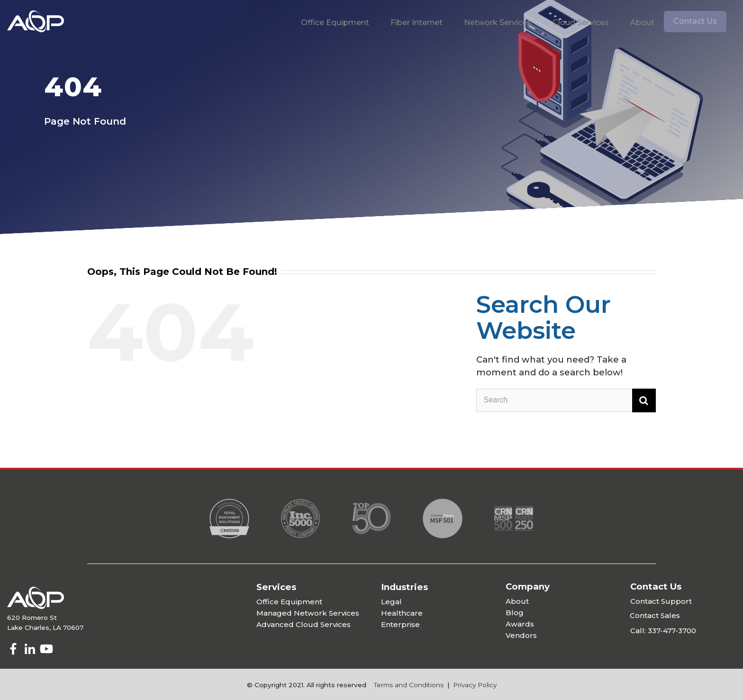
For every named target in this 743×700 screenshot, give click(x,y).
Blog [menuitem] (515, 613)
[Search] (566, 400)
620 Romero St (32, 618)
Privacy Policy (475, 685)
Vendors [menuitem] (521, 635)
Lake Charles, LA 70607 (45, 627)
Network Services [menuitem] (498, 23)
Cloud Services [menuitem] (581, 23)
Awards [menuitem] (520, 624)
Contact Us (695, 21)
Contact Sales (655, 615)
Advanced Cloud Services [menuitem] (304, 624)
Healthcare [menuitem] (402, 613)
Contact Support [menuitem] (661, 601)
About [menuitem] (642, 23)
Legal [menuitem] (391, 602)
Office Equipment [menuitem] (335, 23)
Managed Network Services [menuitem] (308, 613)
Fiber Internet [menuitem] (417, 23)
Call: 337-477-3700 (663, 631)
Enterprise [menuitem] (400, 624)
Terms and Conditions (409, 685)
